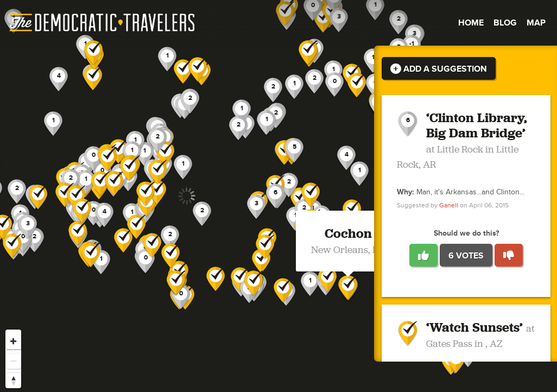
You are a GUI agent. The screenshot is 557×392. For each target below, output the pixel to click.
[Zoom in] (13, 341)
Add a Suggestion (439, 69)
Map (536, 23)
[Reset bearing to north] (13, 380)
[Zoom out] (13, 361)
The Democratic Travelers (103, 23)
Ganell (449, 206)
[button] (346, 158)
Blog (505, 23)
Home (471, 23)
